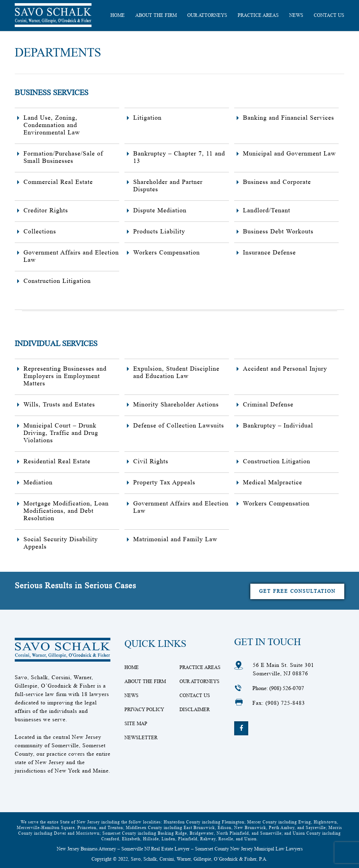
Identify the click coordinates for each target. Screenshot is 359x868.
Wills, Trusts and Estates (59, 404)
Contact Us (195, 695)
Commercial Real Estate (58, 182)
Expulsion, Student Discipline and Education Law (176, 372)
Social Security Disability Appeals (61, 543)
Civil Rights (151, 461)
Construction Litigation (57, 281)
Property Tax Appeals (164, 482)
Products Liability (159, 231)
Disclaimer (195, 709)
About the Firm (156, 15)
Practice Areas (258, 15)
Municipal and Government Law (289, 153)
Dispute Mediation (160, 210)
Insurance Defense (269, 252)
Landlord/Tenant (267, 210)
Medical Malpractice (273, 482)
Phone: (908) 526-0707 (278, 688)
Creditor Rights (46, 210)
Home (132, 667)
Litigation (147, 118)
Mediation (38, 482)
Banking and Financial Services (289, 118)
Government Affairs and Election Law (71, 256)
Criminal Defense (268, 404)
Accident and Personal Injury (285, 369)
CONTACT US (329, 15)
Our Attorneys (207, 15)
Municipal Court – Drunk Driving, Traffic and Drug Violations (61, 433)
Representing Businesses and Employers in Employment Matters (65, 376)
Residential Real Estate (57, 461)
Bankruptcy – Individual (278, 425)
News (296, 15)
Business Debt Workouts (278, 231)
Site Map (136, 723)
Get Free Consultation (297, 591)
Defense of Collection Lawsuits (179, 425)
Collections (40, 231)
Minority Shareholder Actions (176, 404)
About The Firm (145, 681)
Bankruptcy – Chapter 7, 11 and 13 (179, 157)
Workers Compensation (167, 252)
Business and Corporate (277, 182)
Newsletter (141, 737)
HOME (118, 15)
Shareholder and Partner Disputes (168, 185)
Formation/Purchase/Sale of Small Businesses (63, 157)
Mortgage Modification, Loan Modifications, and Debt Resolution (66, 511)
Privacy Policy (144, 709)
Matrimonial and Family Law (175, 539)
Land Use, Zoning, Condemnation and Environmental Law (52, 125)
